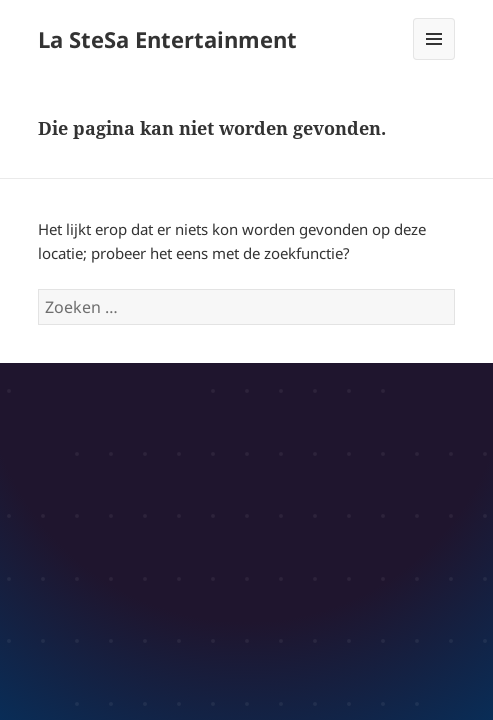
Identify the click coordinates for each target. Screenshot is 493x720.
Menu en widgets (434, 59)
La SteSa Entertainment (167, 39)
